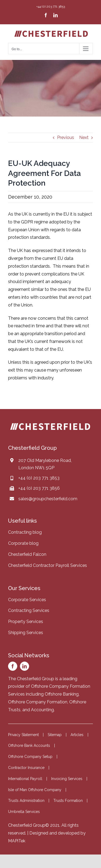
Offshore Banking (62, 694)
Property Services (26, 622)
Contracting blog (25, 532)
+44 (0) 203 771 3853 (39, 478)
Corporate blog (23, 543)
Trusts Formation (68, 801)
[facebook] (13, 666)
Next (84, 137)
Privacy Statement (23, 735)
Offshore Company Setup (30, 757)
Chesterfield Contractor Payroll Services (48, 565)
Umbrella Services (24, 812)
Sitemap (55, 735)
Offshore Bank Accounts (29, 746)
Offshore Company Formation (38, 702)
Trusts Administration (26, 801)
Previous (66, 137)
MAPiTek (17, 841)
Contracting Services (29, 610)
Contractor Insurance (26, 768)
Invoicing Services (67, 779)
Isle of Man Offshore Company (35, 790)
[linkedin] (25, 666)
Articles (77, 735)
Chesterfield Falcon (27, 554)
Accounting (42, 710)
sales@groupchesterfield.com (48, 499)
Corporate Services (27, 600)
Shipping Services (26, 633)
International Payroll (25, 779)
